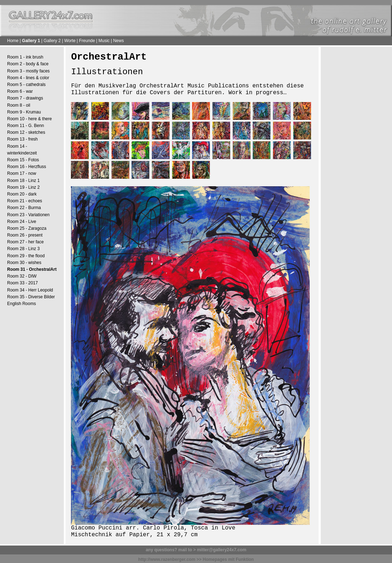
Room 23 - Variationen (28, 215)
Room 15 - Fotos (23, 160)
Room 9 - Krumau (24, 112)
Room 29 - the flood (26, 256)
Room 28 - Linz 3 (23, 249)
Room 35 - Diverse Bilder (31, 297)
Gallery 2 (52, 41)
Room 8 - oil (19, 105)
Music (104, 41)
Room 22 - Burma (24, 208)
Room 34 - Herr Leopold (30, 290)
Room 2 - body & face (28, 64)
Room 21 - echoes (25, 201)
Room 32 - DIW (22, 276)
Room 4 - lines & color (28, 78)
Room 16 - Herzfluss (27, 167)
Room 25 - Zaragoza (27, 228)
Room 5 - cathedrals (26, 85)
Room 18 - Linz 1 (23, 181)
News (118, 41)
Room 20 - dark (22, 194)
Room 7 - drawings (25, 98)
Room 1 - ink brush (25, 57)
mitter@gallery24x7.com (222, 550)
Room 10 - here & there (29, 119)
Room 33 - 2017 (22, 283)
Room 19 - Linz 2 (23, 187)
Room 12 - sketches (26, 132)
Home (13, 41)
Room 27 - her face (25, 242)
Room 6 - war (20, 91)
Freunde (87, 41)
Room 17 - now (22, 173)
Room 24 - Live (22, 222)
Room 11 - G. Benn (25, 126)
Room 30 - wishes (24, 263)
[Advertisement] (356, 161)
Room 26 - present (25, 235)
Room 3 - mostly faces (28, 71)
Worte (70, 41)
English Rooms (22, 304)
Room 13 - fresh (22, 139)
